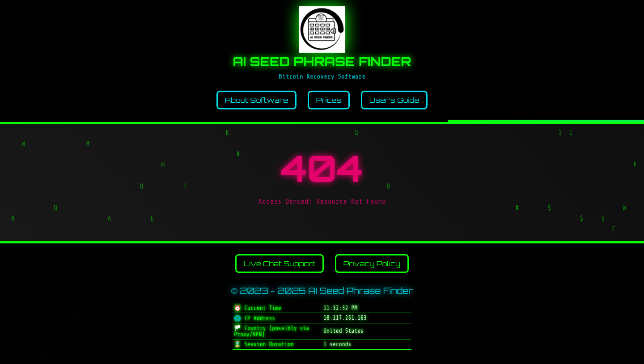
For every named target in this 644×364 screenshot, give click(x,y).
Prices (329, 100)
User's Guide (394, 100)
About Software (256, 100)
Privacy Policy (372, 264)
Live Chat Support (280, 264)
